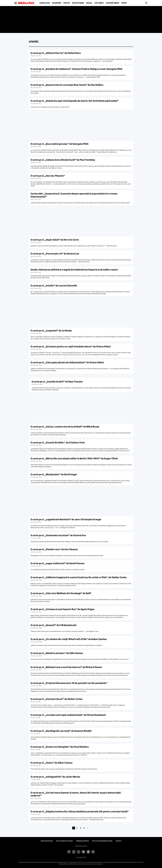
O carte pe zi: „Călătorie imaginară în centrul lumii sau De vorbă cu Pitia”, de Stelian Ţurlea (79, 577)
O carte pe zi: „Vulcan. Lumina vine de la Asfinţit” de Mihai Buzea (65, 427)
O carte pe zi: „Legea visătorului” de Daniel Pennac (58, 563)
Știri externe (78, 3)
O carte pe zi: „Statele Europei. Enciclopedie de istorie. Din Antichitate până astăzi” (75, 101)
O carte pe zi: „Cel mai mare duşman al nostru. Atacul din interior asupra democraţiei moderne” (76, 794)
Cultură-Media (113, 3)
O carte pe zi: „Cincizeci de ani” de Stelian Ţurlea (56, 699)
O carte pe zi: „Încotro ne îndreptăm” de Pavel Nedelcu (60, 747)
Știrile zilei (45, 3)
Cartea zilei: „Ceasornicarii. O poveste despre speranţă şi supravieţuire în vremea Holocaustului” (74, 195)
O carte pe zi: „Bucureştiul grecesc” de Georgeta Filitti (59, 144)
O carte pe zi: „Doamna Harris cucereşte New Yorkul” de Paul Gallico (67, 85)
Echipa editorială (47, 841)
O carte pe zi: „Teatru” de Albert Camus (51, 763)
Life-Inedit (99, 3)
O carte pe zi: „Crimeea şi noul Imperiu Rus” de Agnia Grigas (62, 609)
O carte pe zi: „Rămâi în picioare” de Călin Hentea (57, 653)
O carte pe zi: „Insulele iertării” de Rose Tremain (57, 382)
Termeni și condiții (82, 841)
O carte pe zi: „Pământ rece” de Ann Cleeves (54, 549)
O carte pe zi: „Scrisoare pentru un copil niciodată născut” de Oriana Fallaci (71, 347)
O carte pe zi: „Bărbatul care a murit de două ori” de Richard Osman (66, 667)
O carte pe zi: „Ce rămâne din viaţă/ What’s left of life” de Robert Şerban (69, 639)
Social (89, 3)
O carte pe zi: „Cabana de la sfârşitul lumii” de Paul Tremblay (63, 160)
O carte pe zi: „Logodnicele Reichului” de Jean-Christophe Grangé (66, 519)
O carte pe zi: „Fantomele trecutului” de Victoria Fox (58, 535)
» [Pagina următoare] (88, 828)
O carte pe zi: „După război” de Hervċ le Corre (55, 240)
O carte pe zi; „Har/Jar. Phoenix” (48, 176)
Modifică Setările (81, 846)
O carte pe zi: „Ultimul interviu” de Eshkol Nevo (56, 53)
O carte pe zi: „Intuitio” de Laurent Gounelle (54, 286)
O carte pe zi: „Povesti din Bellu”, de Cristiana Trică (58, 443)
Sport (124, 3)
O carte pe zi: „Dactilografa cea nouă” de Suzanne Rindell (61, 731)
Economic (57, 3)
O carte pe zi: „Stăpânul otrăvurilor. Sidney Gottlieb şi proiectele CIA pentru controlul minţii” (80, 812)
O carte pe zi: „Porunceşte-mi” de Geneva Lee (55, 254)
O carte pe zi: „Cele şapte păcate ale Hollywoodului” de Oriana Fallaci (67, 362)
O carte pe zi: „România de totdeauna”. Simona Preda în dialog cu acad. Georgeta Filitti (76, 69)
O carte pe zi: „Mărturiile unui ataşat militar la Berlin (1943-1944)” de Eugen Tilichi (74, 458)
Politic (67, 3)
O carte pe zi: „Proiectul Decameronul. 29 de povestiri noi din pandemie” (69, 683)
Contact (119, 841)
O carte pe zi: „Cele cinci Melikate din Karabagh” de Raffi (61, 593)
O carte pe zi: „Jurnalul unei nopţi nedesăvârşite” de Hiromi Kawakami (68, 715)
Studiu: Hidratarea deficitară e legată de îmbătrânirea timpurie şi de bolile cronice (74, 270)
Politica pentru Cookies (64, 841)
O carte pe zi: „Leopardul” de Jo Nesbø (51, 331)
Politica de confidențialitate (102, 841)
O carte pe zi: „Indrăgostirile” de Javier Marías (55, 777)
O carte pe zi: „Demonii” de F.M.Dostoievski (53, 625)
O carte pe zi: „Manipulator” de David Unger (54, 474)
